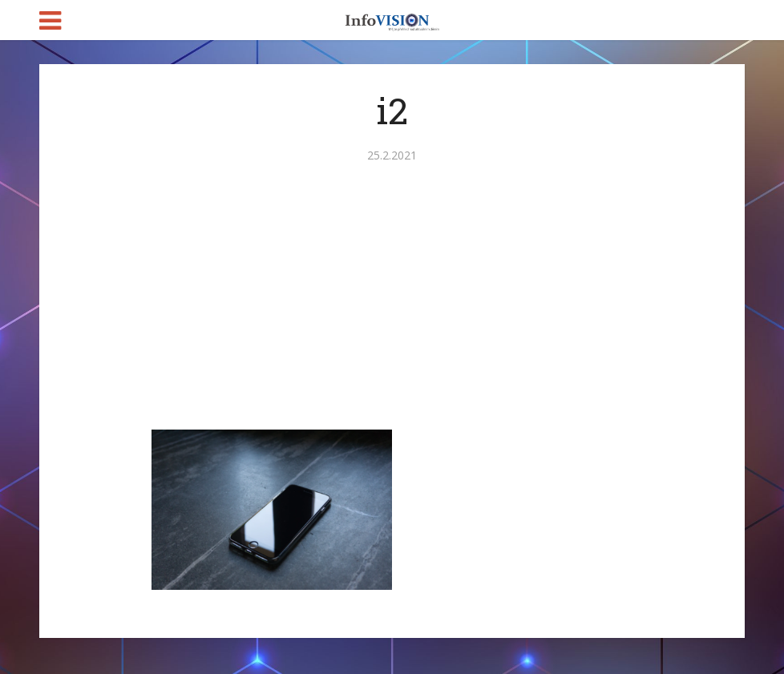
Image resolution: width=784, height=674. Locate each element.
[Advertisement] (392, 309)
